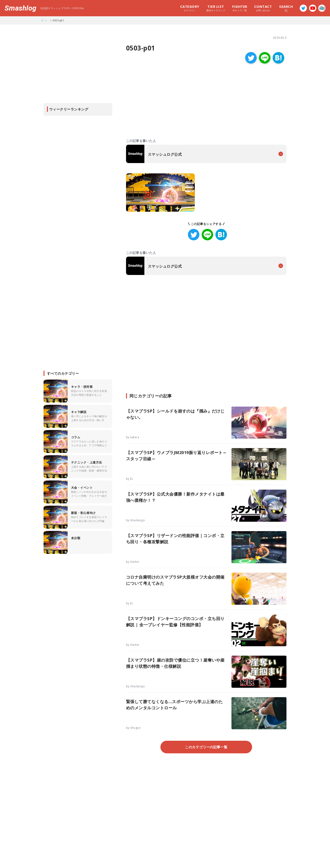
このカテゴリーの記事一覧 (206, 747)
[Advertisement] (166, 101)
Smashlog (21, 8)
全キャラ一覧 (240, 8)
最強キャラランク (216, 8)
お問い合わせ (263, 8)
